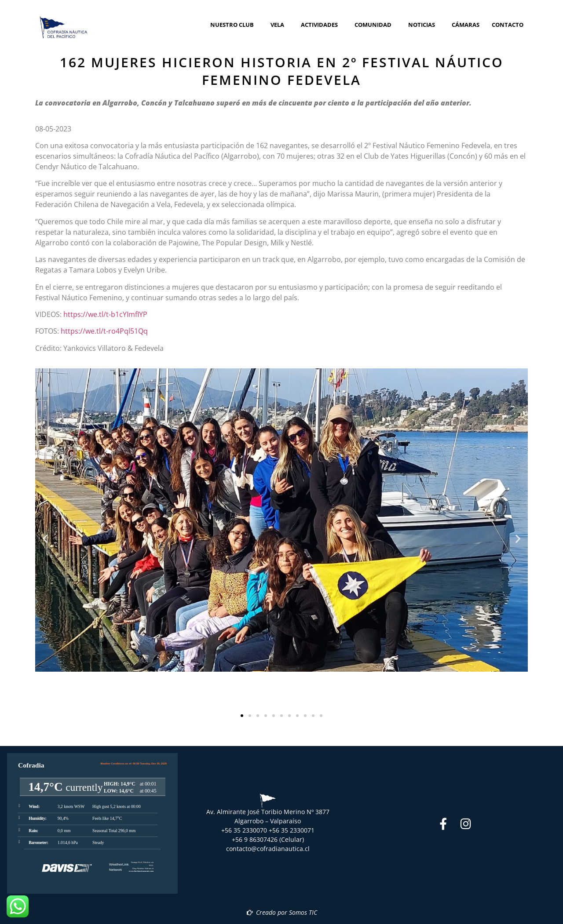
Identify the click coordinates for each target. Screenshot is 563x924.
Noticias (424, 25)
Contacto (508, 25)
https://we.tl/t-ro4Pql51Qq (104, 331)
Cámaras (466, 25)
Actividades (322, 25)
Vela (280, 25)
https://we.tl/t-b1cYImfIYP (105, 314)
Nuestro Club (234, 25)
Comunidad (375, 25)
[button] (45, 539)
